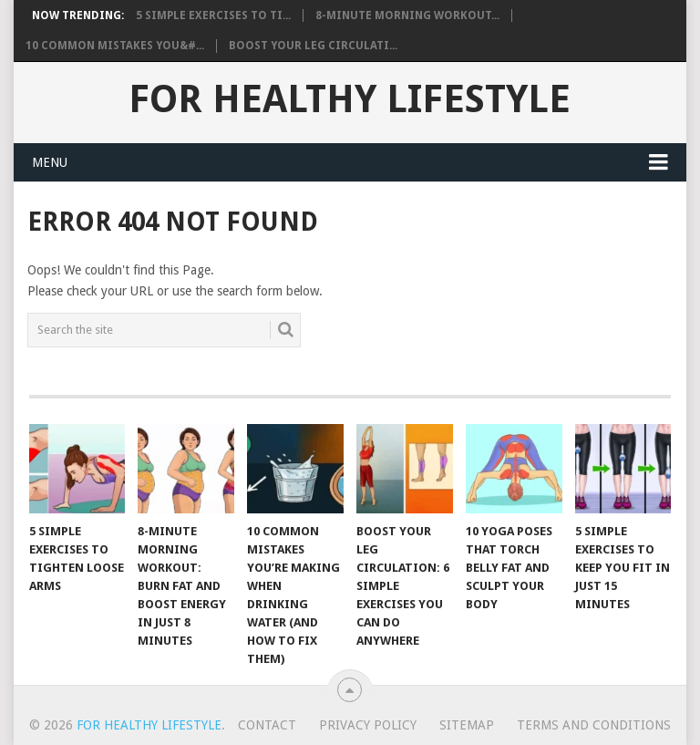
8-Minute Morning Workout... (407, 16)
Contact (267, 725)
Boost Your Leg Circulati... (313, 46)
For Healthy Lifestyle (350, 99)
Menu (50, 162)
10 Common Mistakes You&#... (115, 46)
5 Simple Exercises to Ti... (213, 16)
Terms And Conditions (594, 725)
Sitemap (467, 725)
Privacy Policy (368, 725)
